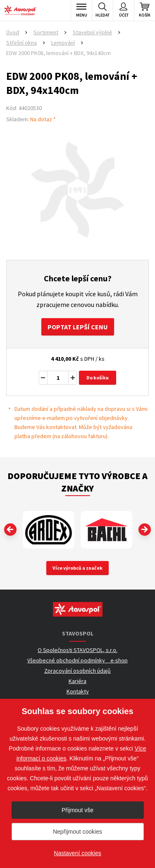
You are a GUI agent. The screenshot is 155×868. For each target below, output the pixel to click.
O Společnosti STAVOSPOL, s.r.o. (77, 650)
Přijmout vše (77, 810)
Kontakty (78, 691)
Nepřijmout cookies (77, 832)
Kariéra (77, 681)
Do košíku (98, 378)
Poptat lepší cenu (78, 327)
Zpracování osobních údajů (77, 671)
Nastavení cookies (77, 853)
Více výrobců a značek (77, 568)
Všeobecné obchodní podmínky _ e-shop (77, 660)
